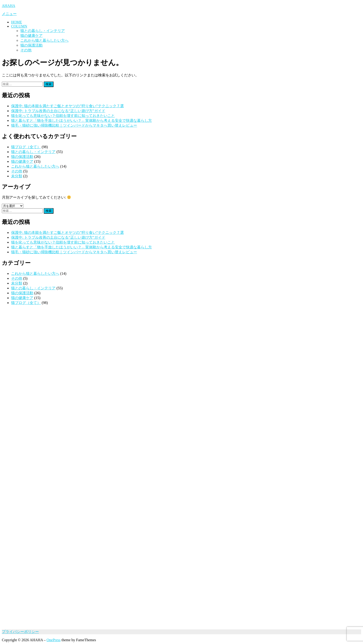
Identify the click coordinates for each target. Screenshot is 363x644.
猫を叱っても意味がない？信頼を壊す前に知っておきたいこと (63, 116)
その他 (26, 50)
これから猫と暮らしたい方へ (44, 40)
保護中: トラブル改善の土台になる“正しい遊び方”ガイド (58, 111)
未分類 (17, 176)
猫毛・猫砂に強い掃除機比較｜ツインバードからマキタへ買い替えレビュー (74, 125)
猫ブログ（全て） (26, 147)
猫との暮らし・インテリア (43, 31)
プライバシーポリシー (20, 632)
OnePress (53, 640)
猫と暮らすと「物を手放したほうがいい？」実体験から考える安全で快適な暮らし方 (81, 120)
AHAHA (9, 6)
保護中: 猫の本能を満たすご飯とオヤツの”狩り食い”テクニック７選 (67, 106)
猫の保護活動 (31, 45)
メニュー (9, 14)
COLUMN (19, 26)
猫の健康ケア (31, 36)
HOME (17, 22)
